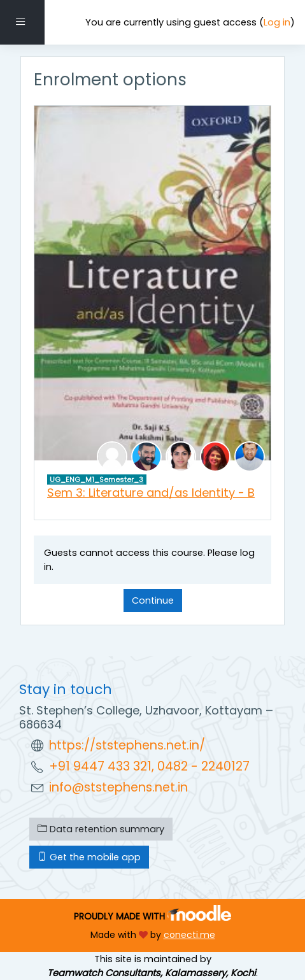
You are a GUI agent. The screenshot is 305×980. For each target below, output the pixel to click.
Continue (153, 600)
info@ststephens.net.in (118, 787)
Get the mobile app (89, 857)
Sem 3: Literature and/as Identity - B (151, 493)
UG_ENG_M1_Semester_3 (96, 479)
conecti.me (189, 935)
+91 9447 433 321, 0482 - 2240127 (149, 766)
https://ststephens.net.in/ (127, 745)
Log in (277, 22)
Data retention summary (101, 829)
